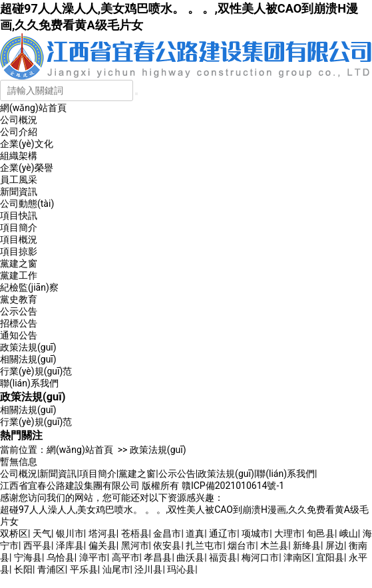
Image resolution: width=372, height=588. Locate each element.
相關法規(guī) (28, 359)
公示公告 (19, 311)
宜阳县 (330, 557)
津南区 (297, 557)
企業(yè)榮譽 (27, 168)
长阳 (23, 569)
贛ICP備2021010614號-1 (233, 486)
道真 (195, 533)
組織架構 (19, 156)
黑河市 (135, 545)
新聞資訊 (19, 192)
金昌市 (167, 533)
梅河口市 (260, 557)
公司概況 (19, 120)
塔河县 (102, 533)
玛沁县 (181, 569)
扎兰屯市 (204, 545)
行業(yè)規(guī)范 (36, 371)
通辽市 (223, 533)
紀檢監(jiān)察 (29, 287)
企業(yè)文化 (27, 144)
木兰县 (274, 545)
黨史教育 (19, 299)
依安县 (167, 545)
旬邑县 (321, 533)
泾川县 (148, 569)
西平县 (37, 545)
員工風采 (19, 180)
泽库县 (70, 545)
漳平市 (93, 557)
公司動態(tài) (27, 204)
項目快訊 (19, 216)
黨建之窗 (19, 263)
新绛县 (307, 545)
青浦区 (51, 569)
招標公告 (19, 323)
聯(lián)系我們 (29, 383)
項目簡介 (19, 227)
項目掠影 (19, 251)
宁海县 (28, 557)
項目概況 (19, 239)
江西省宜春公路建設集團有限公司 (70, 486)
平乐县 (84, 569)
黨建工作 (19, 275)
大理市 (288, 533)
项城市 (256, 533)
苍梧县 (135, 533)
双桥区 (14, 533)
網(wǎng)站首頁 (33, 108)
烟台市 (242, 545)
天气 (42, 533)
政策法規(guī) (28, 347)
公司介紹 (19, 132)
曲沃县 (190, 557)
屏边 (335, 545)
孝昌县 (158, 557)
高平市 (126, 557)
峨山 (349, 533)
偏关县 (102, 545)
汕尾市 (116, 569)
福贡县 (223, 557)
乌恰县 (61, 557)
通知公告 (19, 335)
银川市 (70, 533)
